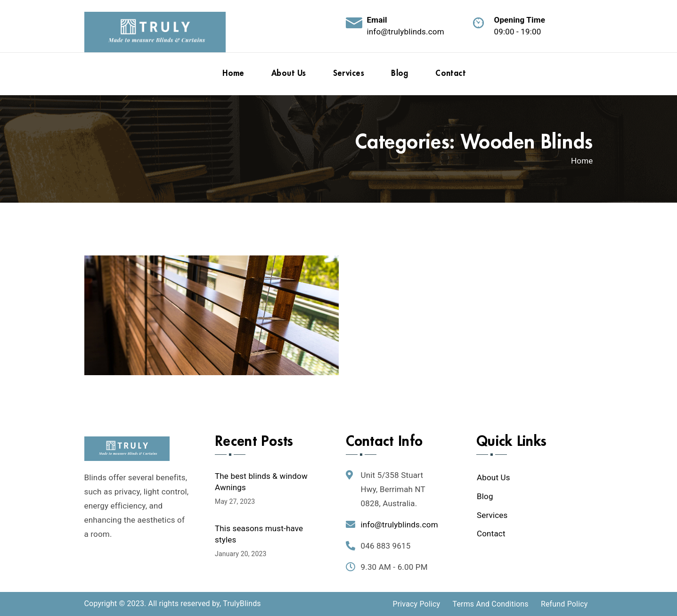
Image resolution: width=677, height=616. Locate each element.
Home (582, 161)
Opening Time (520, 20)
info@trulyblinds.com (406, 32)
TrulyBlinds (242, 604)
